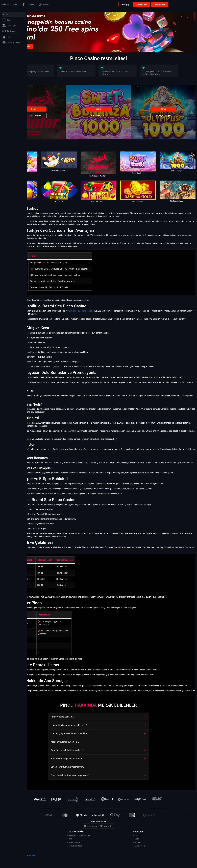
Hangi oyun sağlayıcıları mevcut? (112, 770)
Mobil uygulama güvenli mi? (112, 754)
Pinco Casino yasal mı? (112, 729)
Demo (56, 115)
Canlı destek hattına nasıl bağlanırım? (112, 787)
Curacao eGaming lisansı (108, 311)
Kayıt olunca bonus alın (47, 52)
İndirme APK (187, 4)
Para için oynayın (56, 122)
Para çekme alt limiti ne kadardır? (112, 762)
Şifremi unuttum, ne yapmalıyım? (112, 779)
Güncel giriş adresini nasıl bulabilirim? (112, 745)
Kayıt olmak (169, 4)
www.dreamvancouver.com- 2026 (52, 867)
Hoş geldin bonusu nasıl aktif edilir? (112, 737)
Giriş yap (153, 4)
